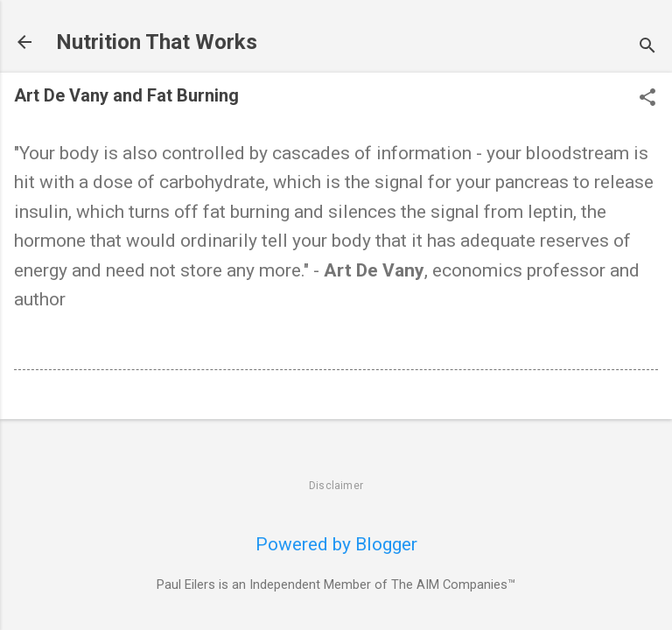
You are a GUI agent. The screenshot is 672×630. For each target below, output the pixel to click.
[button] (647, 99)
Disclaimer (336, 486)
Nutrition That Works (157, 42)
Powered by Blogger (336, 544)
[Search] (647, 48)
